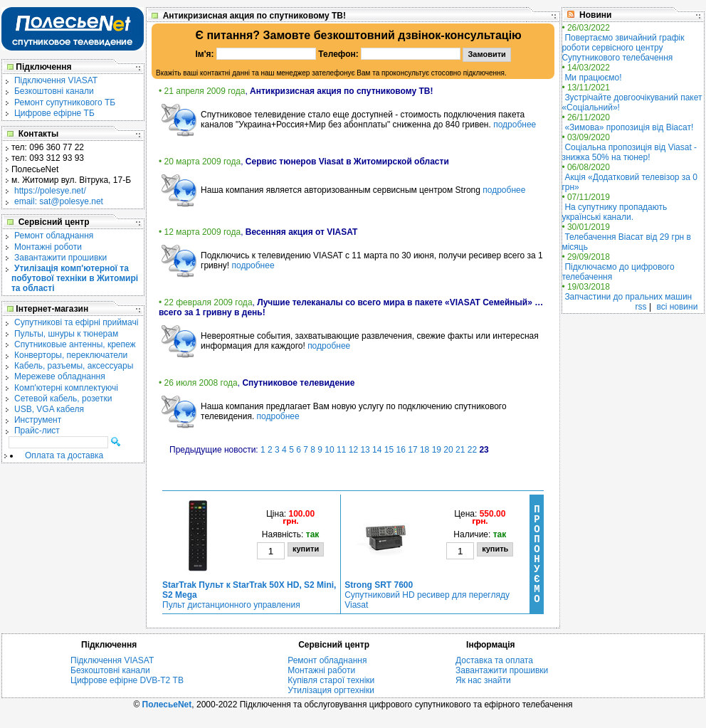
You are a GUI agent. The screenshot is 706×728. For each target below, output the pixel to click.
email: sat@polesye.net (59, 201)
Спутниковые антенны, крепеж (75, 344)
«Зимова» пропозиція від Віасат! (629, 127)
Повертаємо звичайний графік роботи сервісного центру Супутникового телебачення (623, 48)
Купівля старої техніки (331, 680)
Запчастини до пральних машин (628, 297)
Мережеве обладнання (60, 376)
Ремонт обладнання (54, 236)
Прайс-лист (37, 431)
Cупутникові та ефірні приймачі (76, 322)
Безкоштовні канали (54, 91)
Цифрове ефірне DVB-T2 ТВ (127, 680)
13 (365, 450)
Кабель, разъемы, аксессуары (74, 366)
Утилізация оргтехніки (331, 690)
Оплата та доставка (64, 455)
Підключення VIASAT (56, 80)
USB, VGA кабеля (49, 409)
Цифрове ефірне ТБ (54, 113)
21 (460, 450)
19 (437, 450)
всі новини (677, 307)
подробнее (515, 125)
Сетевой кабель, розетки (63, 399)
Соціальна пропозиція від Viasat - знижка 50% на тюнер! (629, 152)
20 (448, 450)
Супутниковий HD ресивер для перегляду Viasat (427, 595)
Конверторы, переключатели (71, 355)
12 (353, 450)
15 (389, 450)
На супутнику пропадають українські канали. (614, 212)
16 (401, 450)
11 (341, 450)
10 (329, 450)
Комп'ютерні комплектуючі (66, 388)
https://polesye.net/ (50, 191)
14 (377, 450)
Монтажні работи (321, 670)
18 (425, 450)
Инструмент (38, 420)
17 (412, 450)
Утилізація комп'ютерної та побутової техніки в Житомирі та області (75, 278)
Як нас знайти (483, 680)
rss (641, 307)
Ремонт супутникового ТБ (65, 102)
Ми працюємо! (593, 78)
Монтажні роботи (48, 247)
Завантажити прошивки (60, 258)
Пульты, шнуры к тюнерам (66, 334)
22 (472, 450)
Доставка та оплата (494, 660)
